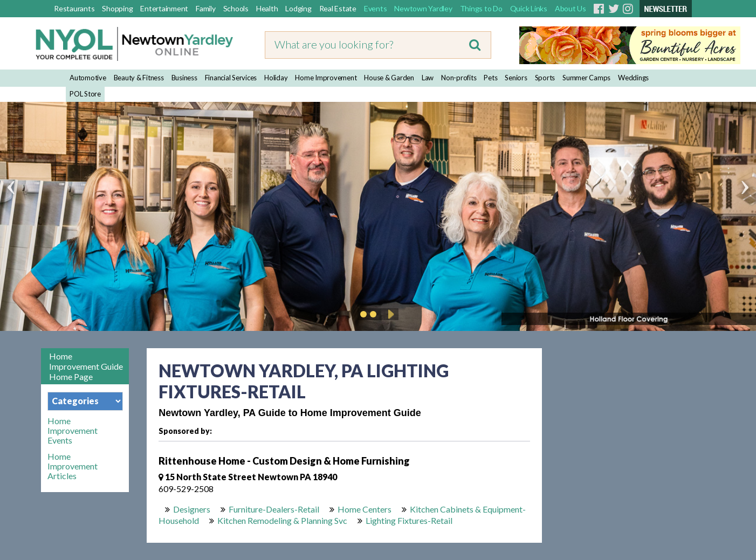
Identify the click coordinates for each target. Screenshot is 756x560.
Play (389, 314)
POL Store (85, 94)
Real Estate (338, 8)
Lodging (298, 8)
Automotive (88, 78)
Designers (192, 509)
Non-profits (459, 78)
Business (184, 78)
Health (267, 8)
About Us (571, 8)
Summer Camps (586, 78)
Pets (490, 78)
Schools (236, 8)
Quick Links (529, 8)
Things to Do (481, 8)
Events (376, 8)
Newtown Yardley (423, 8)
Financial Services (231, 78)
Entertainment (164, 8)
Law (428, 78)
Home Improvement (326, 78)
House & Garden (389, 78)
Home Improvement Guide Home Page (86, 366)
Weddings (633, 78)
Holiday (276, 78)
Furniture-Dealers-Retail (274, 509)
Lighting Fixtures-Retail (409, 520)
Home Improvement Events (73, 431)
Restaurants (74, 8)
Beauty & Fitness (139, 78)
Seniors (516, 78)
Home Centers (365, 509)
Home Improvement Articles (73, 466)
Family (206, 8)
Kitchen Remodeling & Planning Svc (282, 520)
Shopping (117, 8)
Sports (545, 78)
